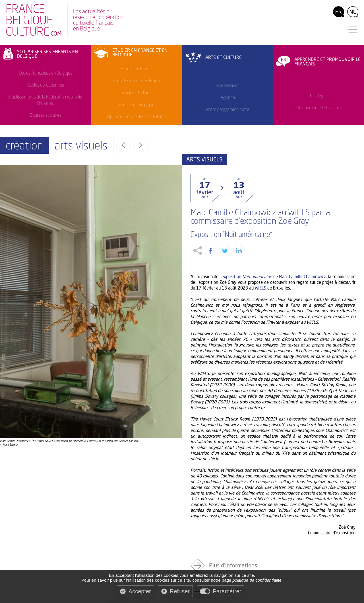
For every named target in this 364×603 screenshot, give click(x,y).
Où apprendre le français (318, 108)
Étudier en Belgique (137, 104)
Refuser (180, 591)
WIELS (260, 274)
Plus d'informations (233, 552)
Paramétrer (227, 591)
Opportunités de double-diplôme (136, 116)
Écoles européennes (46, 85)
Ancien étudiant (136, 93)
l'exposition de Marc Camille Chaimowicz (273, 263)
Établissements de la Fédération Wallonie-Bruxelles (46, 100)
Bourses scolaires (46, 115)
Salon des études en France (137, 81)
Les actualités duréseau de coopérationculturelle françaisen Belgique (98, 20)
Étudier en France (137, 69)
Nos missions (228, 85)
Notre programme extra (228, 109)
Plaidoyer (318, 96)
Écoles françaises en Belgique (45, 73)
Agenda (228, 97)
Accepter (140, 591)
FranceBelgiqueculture (34, 21)
